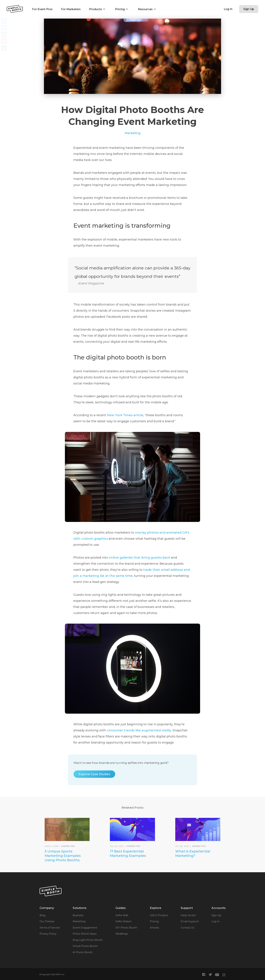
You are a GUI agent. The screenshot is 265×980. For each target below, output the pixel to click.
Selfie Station (124, 921)
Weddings (122, 934)
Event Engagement (85, 928)
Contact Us (187, 928)
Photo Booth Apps (85, 934)
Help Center (188, 915)
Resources (148, 9)
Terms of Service (50, 928)
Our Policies (47, 921)
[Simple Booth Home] (15, 9)
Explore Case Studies (94, 774)
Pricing (122, 9)
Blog (43, 915)
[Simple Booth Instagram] (224, 975)
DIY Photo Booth (126, 928)
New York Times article (125, 415)
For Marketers (71, 9)
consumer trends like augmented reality (139, 730)
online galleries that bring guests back (139, 558)
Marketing (132, 133)
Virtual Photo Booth (85, 946)
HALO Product (159, 915)
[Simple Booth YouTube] (217, 975)
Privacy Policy (48, 934)
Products (98, 9)
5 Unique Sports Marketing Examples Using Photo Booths (63, 856)
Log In (228, 9)
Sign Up (249, 9)
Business (78, 915)
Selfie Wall (122, 915)
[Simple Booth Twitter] (210, 975)
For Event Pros (42, 9)
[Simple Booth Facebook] (204, 975)
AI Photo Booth (83, 952)
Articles (154, 928)
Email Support (190, 921)
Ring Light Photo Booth (88, 940)
